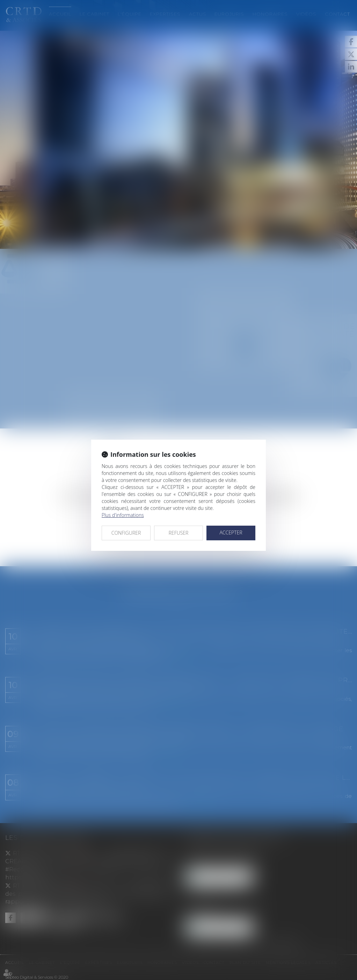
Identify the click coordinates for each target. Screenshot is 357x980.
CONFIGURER (126, 533)
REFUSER (179, 533)
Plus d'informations (123, 515)
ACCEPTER (231, 532)
